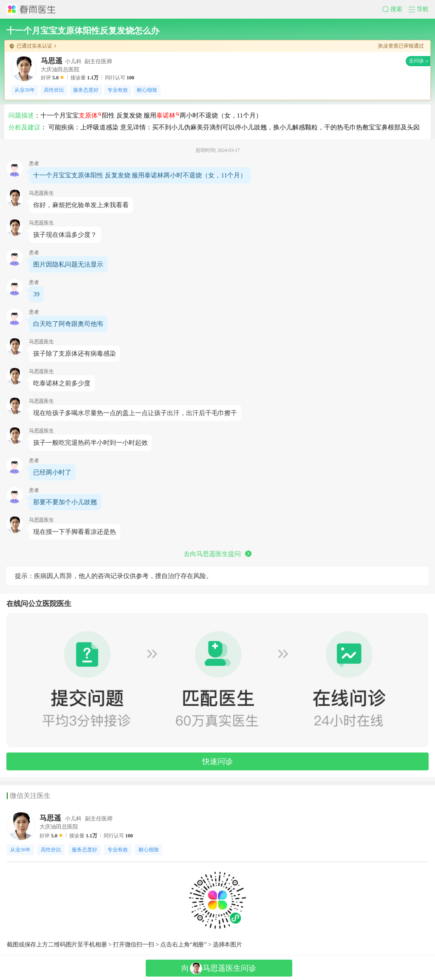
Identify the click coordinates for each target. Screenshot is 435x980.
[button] (395, 9)
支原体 (90, 115)
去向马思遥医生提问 (217, 554)
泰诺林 (168, 115)
